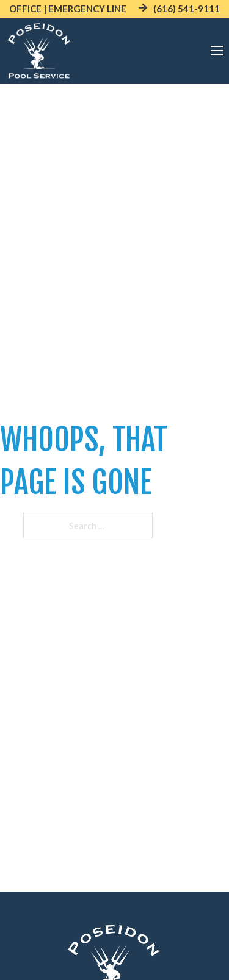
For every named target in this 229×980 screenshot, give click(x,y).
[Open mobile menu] (217, 51)
